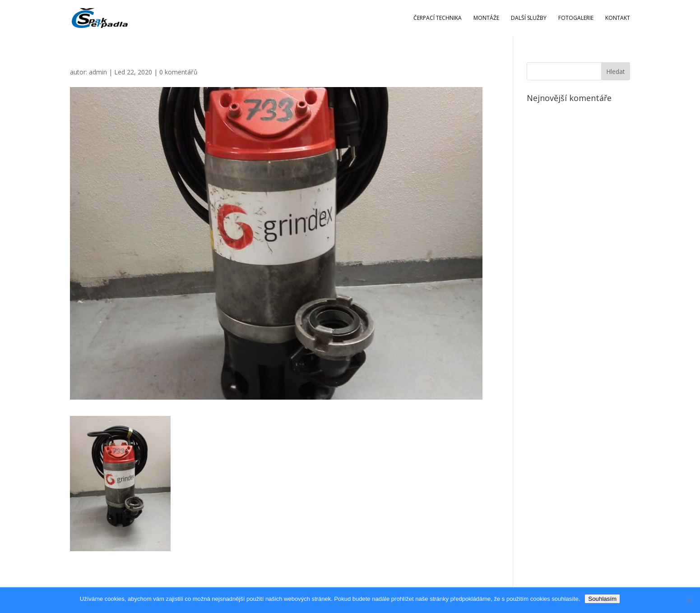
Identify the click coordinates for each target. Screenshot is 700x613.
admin (98, 72)
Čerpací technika (438, 18)
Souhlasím (602, 599)
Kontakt (618, 18)
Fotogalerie (576, 18)
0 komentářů (178, 72)
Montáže (486, 18)
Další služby (529, 18)
